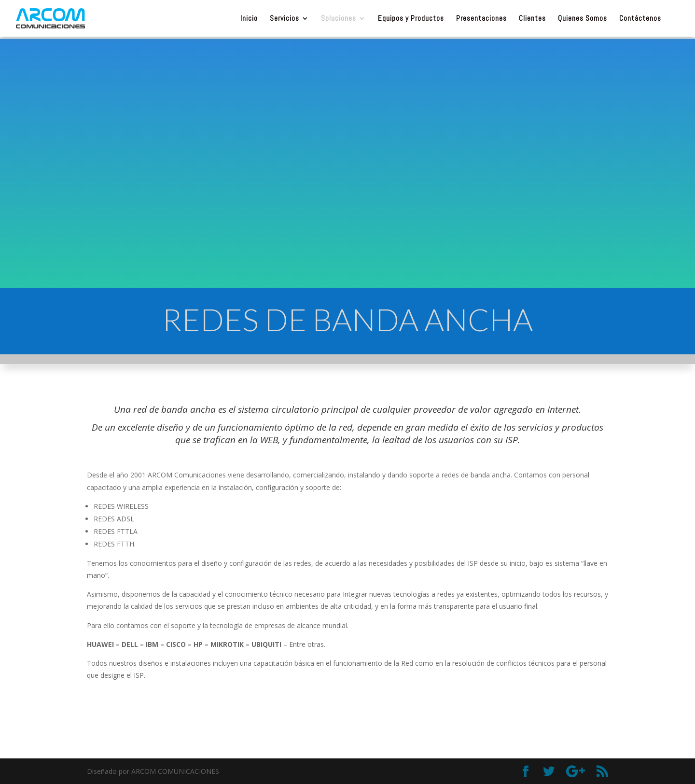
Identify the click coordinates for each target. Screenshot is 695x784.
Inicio (249, 19)
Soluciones (339, 19)
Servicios (285, 19)
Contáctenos (640, 19)
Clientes (532, 19)
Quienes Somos (583, 19)
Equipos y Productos (411, 19)
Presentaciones (481, 19)
